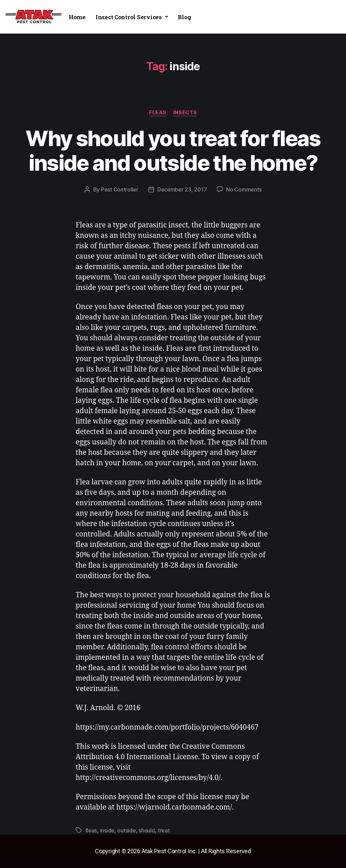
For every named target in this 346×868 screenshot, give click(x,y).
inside (107, 830)
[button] (132, 17)
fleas (158, 113)
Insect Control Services (132, 17)
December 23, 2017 (182, 189)
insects (185, 113)
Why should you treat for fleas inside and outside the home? (173, 150)
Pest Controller (120, 189)
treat (164, 830)
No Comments (244, 189)
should (147, 830)
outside (126, 830)
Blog (184, 17)
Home (77, 17)
